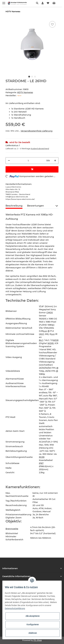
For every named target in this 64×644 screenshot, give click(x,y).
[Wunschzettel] (48, 3)
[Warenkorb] (56, 3)
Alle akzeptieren (33, 616)
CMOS (50, 313)
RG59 (42, 457)
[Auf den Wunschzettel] (52, 24)
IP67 (41, 463)
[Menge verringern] (9, 161)
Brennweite (12, 529)
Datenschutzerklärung (15, 608)
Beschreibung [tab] (14, 206)
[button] (38, 3)
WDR (56, 340)
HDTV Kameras (25, 92)
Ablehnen (33, 633)
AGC (42, 334)
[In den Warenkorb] (32, 169)
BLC (41, 340)
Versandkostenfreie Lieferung (37, 131)
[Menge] (28, 161)
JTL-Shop (38, 640)
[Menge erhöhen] (55, 161)
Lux (45, 331)
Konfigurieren (33, 625)
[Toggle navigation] (4, 2)
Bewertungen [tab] (35, 206)
